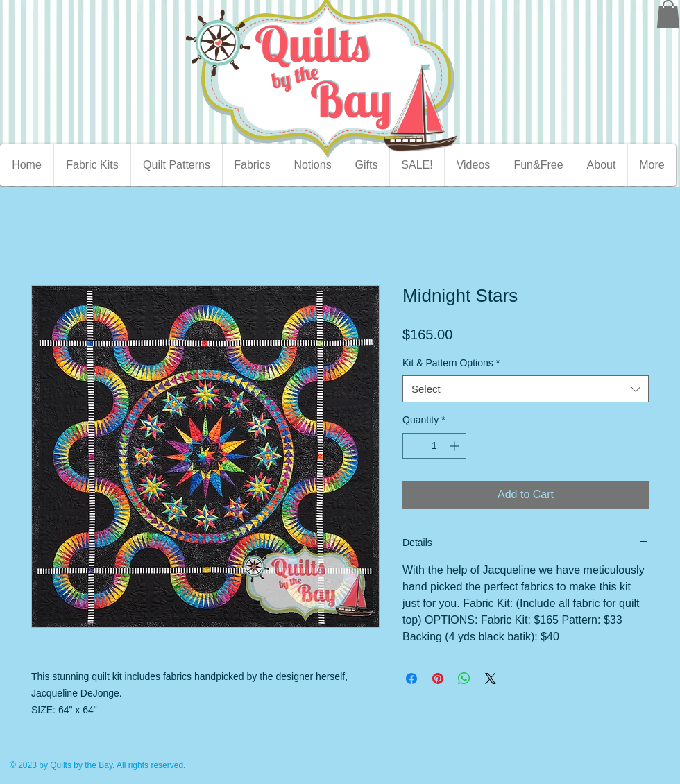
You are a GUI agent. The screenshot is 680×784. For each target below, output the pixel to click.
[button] (668, 14)
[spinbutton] (434, 446)
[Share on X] (491, 679)
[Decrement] (413, 446)
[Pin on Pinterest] (438, 679)
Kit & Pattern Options (451, 363)
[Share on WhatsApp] (464, 679)
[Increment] (456, 446)
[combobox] (526, 389)
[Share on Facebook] (411, 679)
